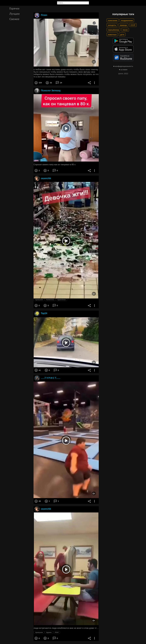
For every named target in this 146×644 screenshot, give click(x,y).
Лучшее (15, 14)
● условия (123, 69)
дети (122, 34)
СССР (133, 25)
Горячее (14, 8)
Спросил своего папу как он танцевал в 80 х (55, 165)
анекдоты (112, 25)
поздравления (127, 20)
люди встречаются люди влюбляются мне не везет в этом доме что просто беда (66, 628)
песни (125, 30)
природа (123, 25)
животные (112, 34)
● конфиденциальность (123, 66)
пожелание (113, 20)
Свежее (14, 19)
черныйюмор (113, 30)
